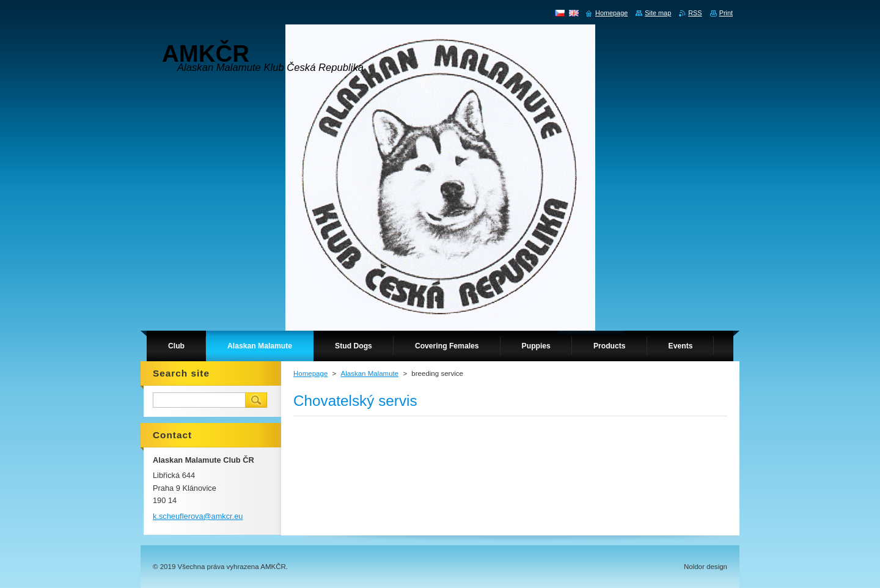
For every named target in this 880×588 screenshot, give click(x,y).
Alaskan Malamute (369, 373)
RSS (695, 13)
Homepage (310, 373)
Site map (658, 13)
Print (726, 13)
